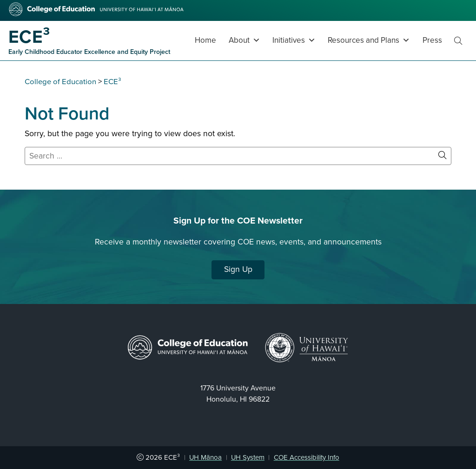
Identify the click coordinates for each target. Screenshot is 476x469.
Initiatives (294, 40)
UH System (248, 457)
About (245, 40)
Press (432, 40)
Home (205, 40)
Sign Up (238, 269)
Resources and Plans (369, 40)
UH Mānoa (205, 457)
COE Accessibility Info (307, 457)
